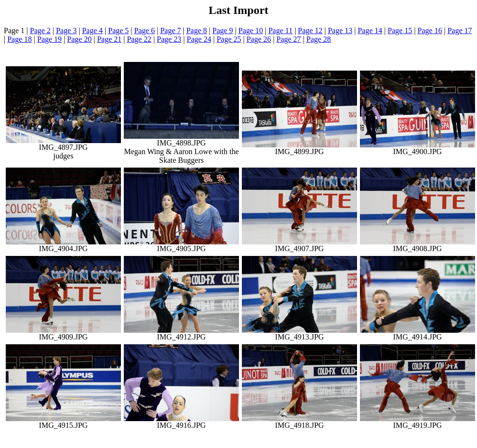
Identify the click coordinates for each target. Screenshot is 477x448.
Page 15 (400, 30)
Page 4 (92, 30)
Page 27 (289, 39)
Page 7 (171, 30)
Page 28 (318, 39)
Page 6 (145, 30)
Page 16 (430, 30)
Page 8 (197, 30)
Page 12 (310, 30)
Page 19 (50, 39)
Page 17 (459, 30)
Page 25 (229, 39)
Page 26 (259, 39)
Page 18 (19, 39)
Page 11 (280, 30)
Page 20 (79, 39)
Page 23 (169, 39)
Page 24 (199, 39)
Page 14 (370, 30)
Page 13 (340, 30)
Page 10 (251, 30)
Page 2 (40, 30)
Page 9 (223, 30)
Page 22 (139, 39)
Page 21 (109, 39)
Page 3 (66, 30)
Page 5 (118, 30)
